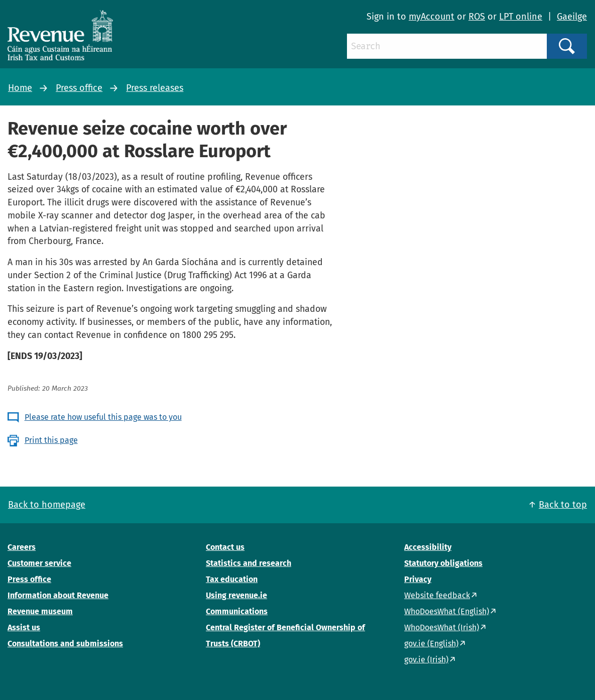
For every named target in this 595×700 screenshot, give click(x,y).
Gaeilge (572, 17)
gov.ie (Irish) (426, 660)
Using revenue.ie (236, 595)
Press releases (155, 88)
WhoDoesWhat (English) (447, 611)
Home (20, 88)
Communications (237, 611)
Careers (22, 547)
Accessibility (428, 547)
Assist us (24, 627)
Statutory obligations (443, 563)
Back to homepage (47, 505)
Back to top (563, 505)
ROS (477, 17)
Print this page (51, 440)
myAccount (432, 17)
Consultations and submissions (65, 644)
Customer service (39, 563)
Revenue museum (40, 611)
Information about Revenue (58, 595)
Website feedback (437, 595)
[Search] (447, 46)
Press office (79, 88)
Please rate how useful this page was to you (103, 417)
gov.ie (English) (431, 644)
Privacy (418, 579)
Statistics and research (249, 563)
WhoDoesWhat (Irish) (442, 627)
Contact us (225, 547)
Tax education (232, 579)
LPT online (521, 17)
